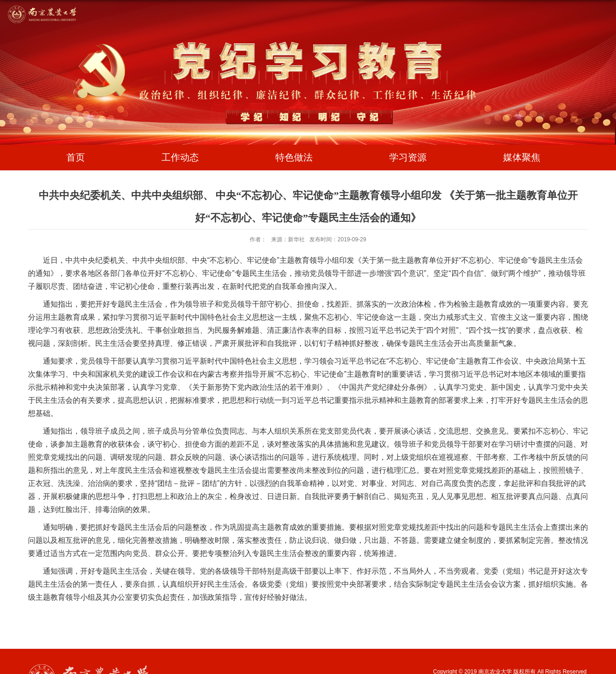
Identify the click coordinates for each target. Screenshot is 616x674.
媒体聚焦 (522, 157)
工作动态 (180, 157)
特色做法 (294, 157)
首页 (76, 157)
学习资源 (408, 157)
